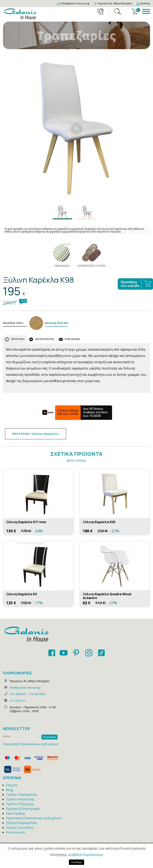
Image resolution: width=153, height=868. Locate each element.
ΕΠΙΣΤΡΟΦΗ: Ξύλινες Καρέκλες (36, 434)
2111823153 (18, 701)
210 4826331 (18, 694)
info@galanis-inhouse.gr (25, 688)
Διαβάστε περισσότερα (86, 855)
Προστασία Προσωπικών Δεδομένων (31, 744)
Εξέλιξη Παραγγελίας (21, 823)
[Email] (73, 3)
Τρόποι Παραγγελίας (21, 795)
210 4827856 (37, 694)
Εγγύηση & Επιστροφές (23, 809)
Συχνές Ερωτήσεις (20, 828)
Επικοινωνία (15, 832)
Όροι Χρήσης (16, 813)
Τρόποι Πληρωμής (20, 804)
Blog (9, 790)
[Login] (143, 3)
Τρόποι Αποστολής (20, 799)
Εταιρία (12, 785)
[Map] (113, 3)
